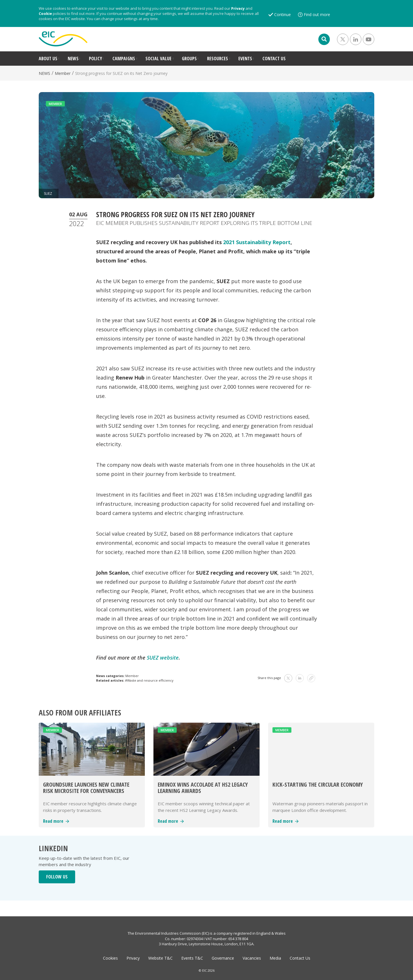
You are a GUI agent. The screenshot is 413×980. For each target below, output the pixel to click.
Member (63, 73)
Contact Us (300, 958)
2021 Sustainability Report (257, 242)
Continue (283, 14)
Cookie (45, 13)
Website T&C (160, 958)
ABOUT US (48, 59)
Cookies (110, 958)
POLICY (96, 59)
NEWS (73, 59)
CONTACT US (274, 59)
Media (275, 958)
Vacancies (252, 958)
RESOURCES (218, 59)
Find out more (317, 14)
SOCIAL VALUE (158, 59)
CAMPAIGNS (124, 59)
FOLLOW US (57, 877)
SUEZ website (163, 658)
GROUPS (189, 59)
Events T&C (192, 958)
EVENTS (245, 59)
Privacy (238, 8)
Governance (223, 958)
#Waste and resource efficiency (149, 680)
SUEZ (48, 194)
